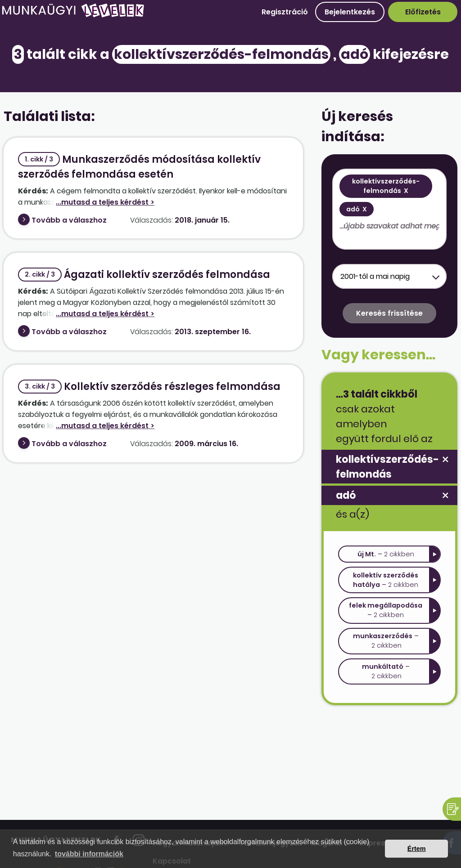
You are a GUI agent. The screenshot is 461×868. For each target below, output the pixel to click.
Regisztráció (285, 12)
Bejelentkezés (350, 12)
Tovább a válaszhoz (69, 220)
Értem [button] (417, 849)
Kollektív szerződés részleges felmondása (149, 387)
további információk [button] (89, 854)
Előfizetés (423, 12)
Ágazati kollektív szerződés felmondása (144, 275)
